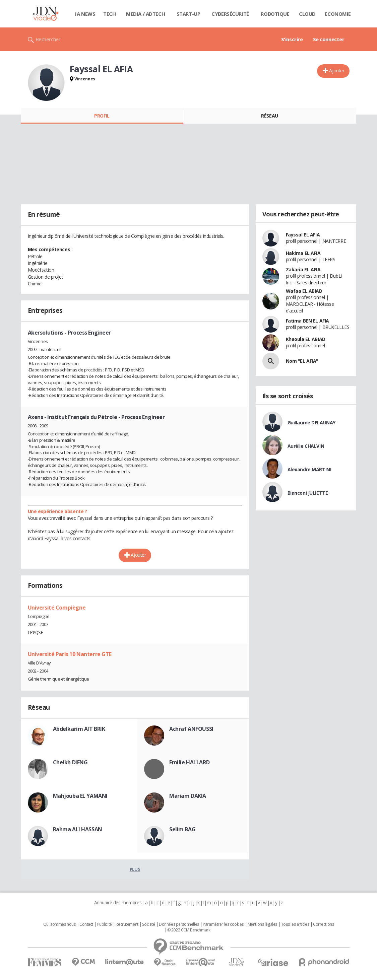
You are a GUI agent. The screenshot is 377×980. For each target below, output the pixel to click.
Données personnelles (179, 924)
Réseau (269, 116)
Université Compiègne (57, 608)
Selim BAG (182, 829)
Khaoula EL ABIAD (306, 339)
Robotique (275, 14)
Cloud (307, 14)
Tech (109, 14)
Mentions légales (262, 924)
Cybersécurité (230, 14)
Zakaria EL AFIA (303, 269)
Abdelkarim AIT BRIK (79, 729)
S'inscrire (292, 39)
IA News (85, 14)
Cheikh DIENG (70, 762)
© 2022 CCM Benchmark (189, 930)
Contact (86, 924)
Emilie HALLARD (189, 762)
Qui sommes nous (59, 924)
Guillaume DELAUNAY (311, 423)
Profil (102, 116)
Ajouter (337, 71)
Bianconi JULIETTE (308, 493)
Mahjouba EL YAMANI (80, 796)
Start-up (189, 14)
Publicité (105, 924)
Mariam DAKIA (188, 796)
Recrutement (127, 924)
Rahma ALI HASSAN (78, 829)
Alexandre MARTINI (309, 469)
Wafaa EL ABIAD (304, 291)
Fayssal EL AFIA (303, 235)
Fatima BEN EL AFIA (307, 321)
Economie (338, 14)
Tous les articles (295, 924)
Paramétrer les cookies (223, 924)
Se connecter (329, 39)
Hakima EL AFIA (303, 253)
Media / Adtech (145, 14)
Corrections (323, 924)
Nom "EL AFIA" (302, 361)
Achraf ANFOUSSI (191, 729)
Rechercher (48, 39)
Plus (135, 869)
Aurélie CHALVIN (306, 446)
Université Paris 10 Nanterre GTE (70, 654)
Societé (148, 924)
